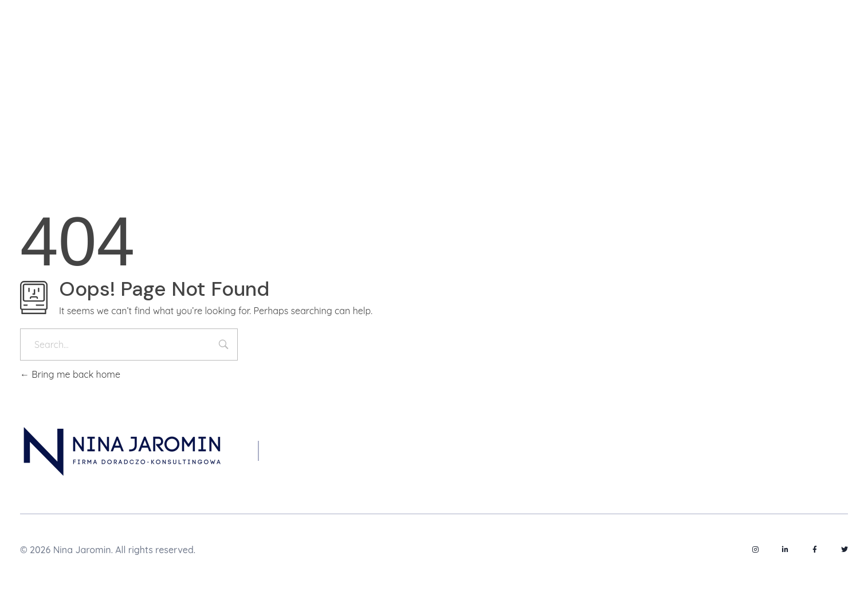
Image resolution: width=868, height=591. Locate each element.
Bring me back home (70, 374)
